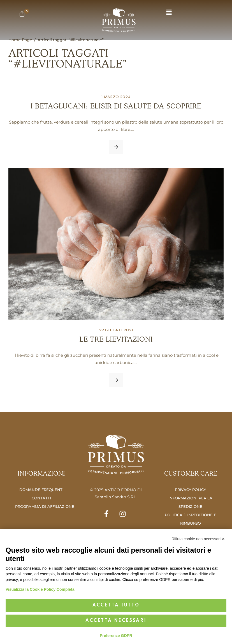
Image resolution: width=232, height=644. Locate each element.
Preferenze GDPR (116, 636)
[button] (169, 13)
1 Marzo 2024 (116, 97)
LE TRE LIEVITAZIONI (116, 339)
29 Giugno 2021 (116, 330)
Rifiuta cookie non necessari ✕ (198, 539)
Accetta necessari (116, 621)
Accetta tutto (116, 605)
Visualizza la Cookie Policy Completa (40, 589)
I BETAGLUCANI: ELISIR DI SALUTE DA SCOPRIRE (116, 106)
